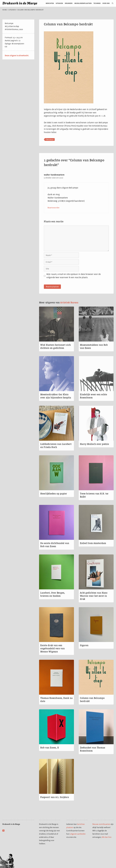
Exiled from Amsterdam (93, 543)
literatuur (50, 139)
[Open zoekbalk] (112, 3)
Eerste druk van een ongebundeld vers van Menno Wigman (52, 648)
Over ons (106, 3)
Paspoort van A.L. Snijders (55, 797)
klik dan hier (107, 837)
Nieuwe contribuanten (101, 824)
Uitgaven (59, 3)
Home (5, 10)
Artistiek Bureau (69, 302)
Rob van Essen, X (50, 748)
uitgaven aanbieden (78, 834)
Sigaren (84, 645)
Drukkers (69, 3)
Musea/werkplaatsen (83, 3)
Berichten (50, 3)
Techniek (97, 3)
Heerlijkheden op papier (54, 494)
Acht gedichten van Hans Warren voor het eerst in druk (94, 596)
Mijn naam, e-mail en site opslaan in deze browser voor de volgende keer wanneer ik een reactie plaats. (73, 276)
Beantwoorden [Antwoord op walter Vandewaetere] (54, 208)
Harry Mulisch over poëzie (94, 444)
